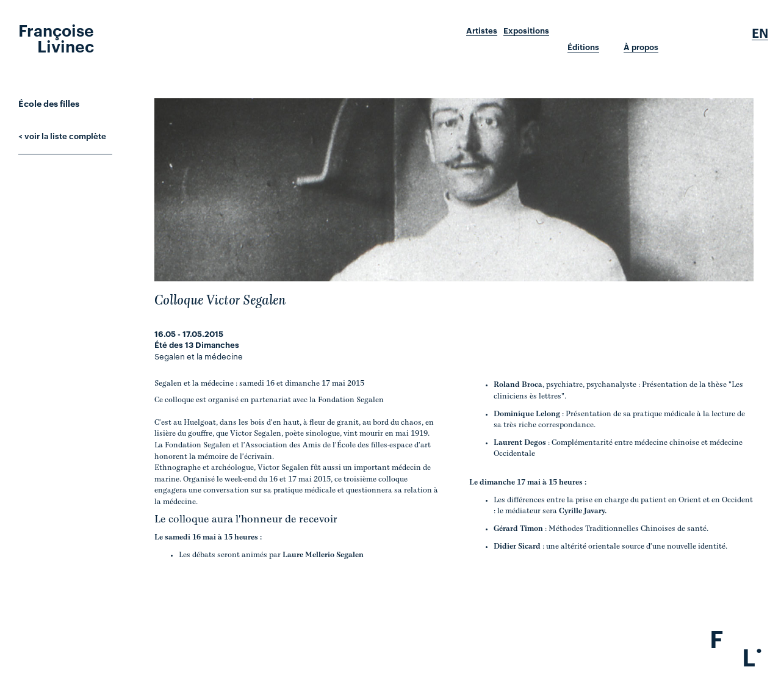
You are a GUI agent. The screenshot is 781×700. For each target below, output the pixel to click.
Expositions (526, 31)
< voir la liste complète (62, 135)
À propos (641, 47)
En (760, 33)
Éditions (583, 47)
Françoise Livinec (56, 37)
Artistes (482, 31)
